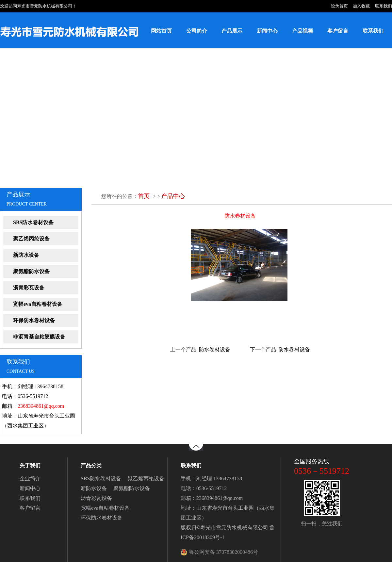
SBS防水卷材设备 (33, 222)
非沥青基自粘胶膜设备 (39, 337)
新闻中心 (267, 31)
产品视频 (302, 31)
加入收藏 (361, 6)
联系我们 (384, 6)
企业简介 (30, 479)
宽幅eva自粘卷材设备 (38, 304)
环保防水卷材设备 (34, 320)
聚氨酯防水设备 (31, 271)
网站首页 (161, 31)
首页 (144, 196)
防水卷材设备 (215, 349)
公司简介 (197, 31)
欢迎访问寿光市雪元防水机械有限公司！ (38, 6)
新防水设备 (26, 255)
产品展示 (232, 31)
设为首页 (339, 6)
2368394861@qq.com (41, 406)
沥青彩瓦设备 (29, 288)
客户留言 (338, 31)
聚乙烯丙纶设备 (31, 239)
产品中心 (173, 196)
